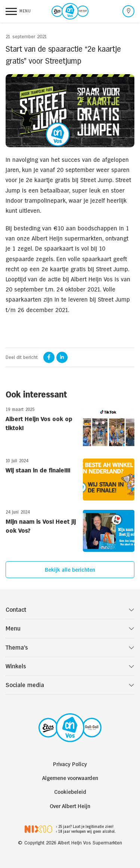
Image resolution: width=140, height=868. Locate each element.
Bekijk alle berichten (70, 570)
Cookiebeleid (70, 792)
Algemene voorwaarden (70, 778)
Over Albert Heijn (70, 806)
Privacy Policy (70, 764)
